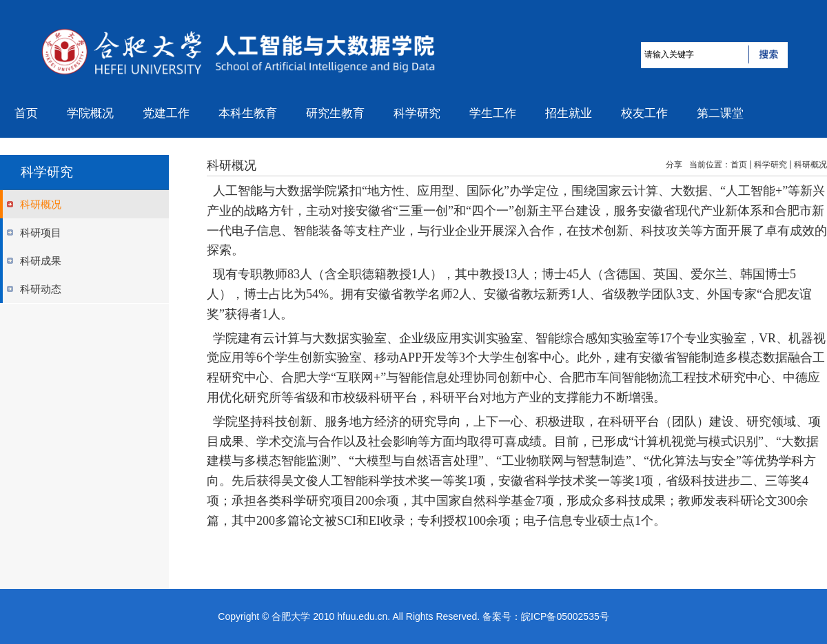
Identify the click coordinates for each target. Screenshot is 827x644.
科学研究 (770, 165)
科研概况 (810, 165)
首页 (739, 165)
